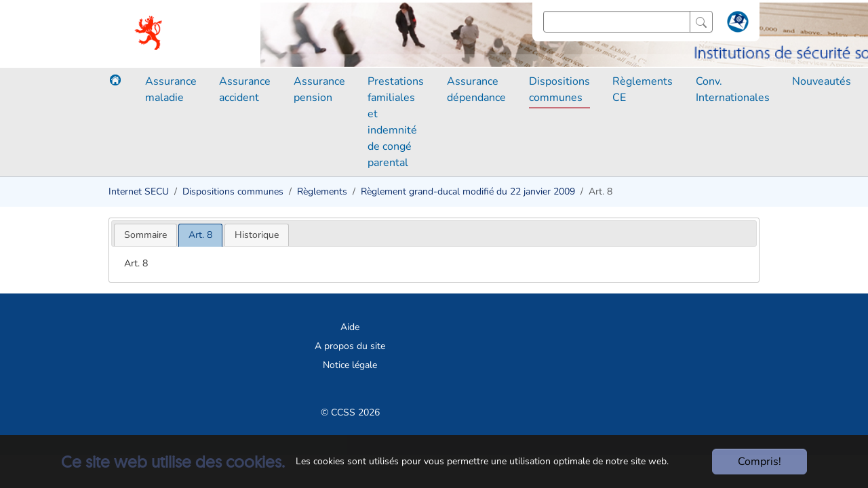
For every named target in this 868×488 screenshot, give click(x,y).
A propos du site (350, 346)
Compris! (759, 462)
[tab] (145, 235)
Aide (350, 327)
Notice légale (350, 365)
